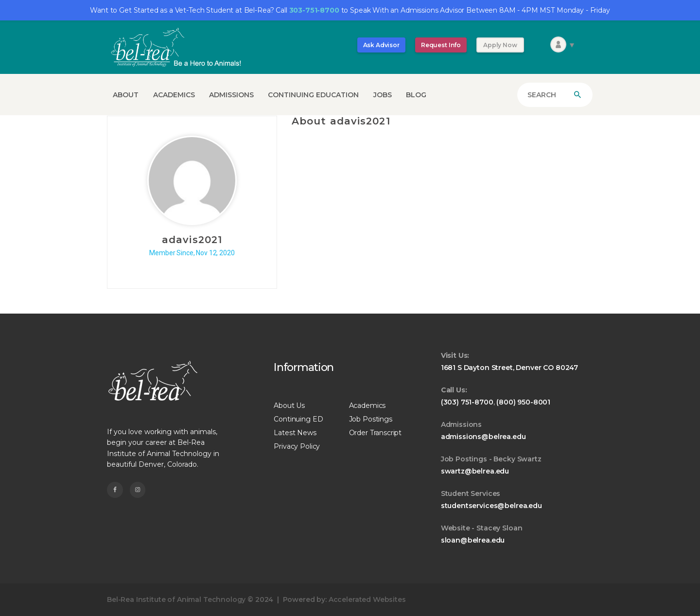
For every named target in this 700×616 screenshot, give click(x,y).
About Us (289, 405)
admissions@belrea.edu (483, 437)
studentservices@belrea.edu (491, 506)
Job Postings (371, 419)
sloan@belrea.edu (473, 540)
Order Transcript (376, 433)
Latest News (295, 433)
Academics (367, 405)
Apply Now (500, 45)
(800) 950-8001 (523, 402)
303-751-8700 (314, 10)
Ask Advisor (381, 45)
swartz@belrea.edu (475, 471)
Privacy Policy (297, 446)
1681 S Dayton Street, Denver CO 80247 (509, 368)
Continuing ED (298, 419)
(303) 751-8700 (467, 402)
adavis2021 (192, 240)
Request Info (441, 45)
